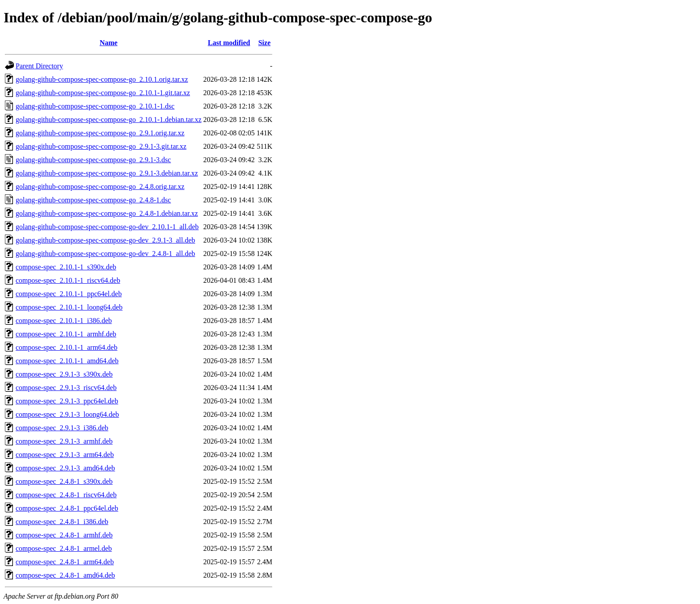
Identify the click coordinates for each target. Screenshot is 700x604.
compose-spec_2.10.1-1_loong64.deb (69, 307)
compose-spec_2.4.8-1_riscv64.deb (66, 495)
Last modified (229, 43)
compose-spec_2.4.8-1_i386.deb (62, 522)
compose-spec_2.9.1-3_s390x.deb (64, 374)
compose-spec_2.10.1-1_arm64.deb (67, 347)
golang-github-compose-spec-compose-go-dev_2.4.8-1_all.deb (105, 254)
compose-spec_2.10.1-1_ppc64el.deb (69, 294)
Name (108, 43)
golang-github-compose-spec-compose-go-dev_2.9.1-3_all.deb (105, 240)
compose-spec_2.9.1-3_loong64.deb (67, 414)
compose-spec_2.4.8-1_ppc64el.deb (67, 508)
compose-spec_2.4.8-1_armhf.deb (64, 535)
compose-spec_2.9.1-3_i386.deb (62, 428)
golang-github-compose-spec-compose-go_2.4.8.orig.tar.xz (100, 187)
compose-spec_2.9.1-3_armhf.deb (64, 441)
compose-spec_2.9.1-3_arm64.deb (65, 455)
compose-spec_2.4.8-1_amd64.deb (65, 575)
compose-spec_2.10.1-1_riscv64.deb (68, 280)
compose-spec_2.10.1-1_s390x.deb (66, 267)
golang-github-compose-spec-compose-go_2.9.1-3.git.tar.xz (101, 146)
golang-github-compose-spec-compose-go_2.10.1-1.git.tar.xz (103, 93)
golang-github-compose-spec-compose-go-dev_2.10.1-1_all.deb (107, 227)
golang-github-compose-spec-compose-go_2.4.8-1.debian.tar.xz (107, 213)
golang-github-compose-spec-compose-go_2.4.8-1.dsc (93, 200)
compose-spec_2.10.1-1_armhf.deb (66, 334)
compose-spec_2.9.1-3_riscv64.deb (66, 388)
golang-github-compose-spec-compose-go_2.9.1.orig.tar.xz (100, 133)
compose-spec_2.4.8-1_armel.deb (64, 548)
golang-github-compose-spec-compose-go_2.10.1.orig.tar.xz (102, 79)
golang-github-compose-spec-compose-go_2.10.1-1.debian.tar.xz (108, 120)
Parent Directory (39, 66)
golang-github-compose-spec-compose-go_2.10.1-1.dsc (95, 106)
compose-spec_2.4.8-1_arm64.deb (65, 562)
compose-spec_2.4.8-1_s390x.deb (64, 481)
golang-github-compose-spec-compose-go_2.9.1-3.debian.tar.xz (107, 173)
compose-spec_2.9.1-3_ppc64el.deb (67, 401)
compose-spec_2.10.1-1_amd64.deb (67, 361)
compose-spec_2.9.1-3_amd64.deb (65, 468)
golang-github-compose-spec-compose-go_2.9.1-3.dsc (93, 160)
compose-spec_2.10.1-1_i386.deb (64, 321)
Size (264, 43)
